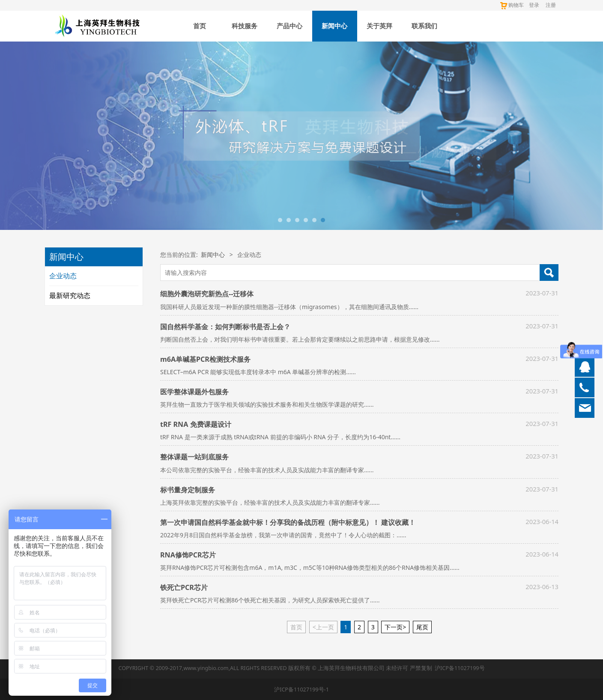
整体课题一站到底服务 (194, 457)
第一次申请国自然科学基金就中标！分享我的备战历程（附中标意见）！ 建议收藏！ (288, 522)
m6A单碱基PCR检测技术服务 (205, 359)
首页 (200, 26)
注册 (551, 5)
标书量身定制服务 (188, 490)
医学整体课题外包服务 (194, 392)
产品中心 (290, 26)
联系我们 (424, 26)
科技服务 (245, 26)
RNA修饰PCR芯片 (188, 555)
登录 (534, 5)
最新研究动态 (70, 295)
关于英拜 (379, 26)
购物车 (512, 5)
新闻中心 (334, 26)
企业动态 (63, 276)
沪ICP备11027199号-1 (301, 690)
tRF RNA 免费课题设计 (196, 424)
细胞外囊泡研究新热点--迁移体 (207, 294)
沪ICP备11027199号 (460, 668)
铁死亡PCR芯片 (184, 587)
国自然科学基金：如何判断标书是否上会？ (225, 327)
